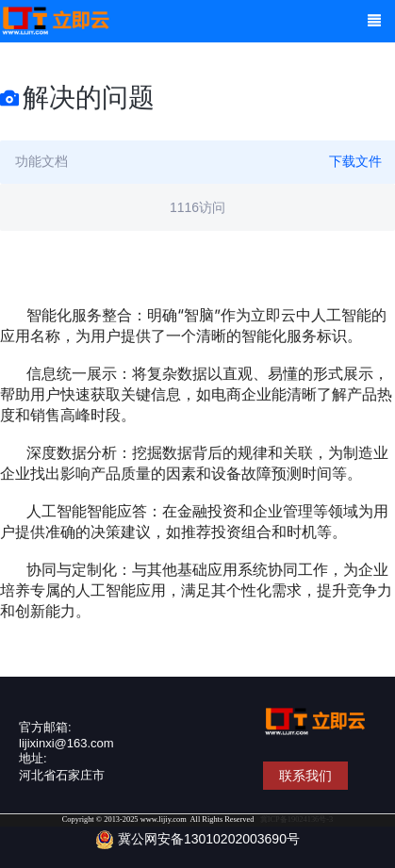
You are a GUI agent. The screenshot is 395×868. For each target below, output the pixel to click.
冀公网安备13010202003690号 (197, 840)
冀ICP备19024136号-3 (297, 819)
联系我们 (305, 776)
